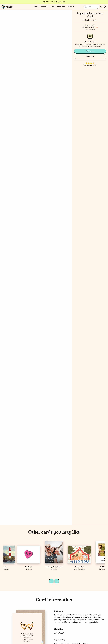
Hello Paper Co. (16, 570)
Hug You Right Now (92, 567)
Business (71, 7)
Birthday (44, 7)
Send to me (90, 56)
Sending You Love (67, 567)
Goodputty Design (91, 20)
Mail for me (90, 51)
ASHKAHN (67, 570)
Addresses (61, 7)
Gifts (52, 7)
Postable (41, 570)
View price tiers (90, 30)
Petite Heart (16, 567)
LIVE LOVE (92, 570)
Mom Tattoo (41, 567)
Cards (36, 7)
